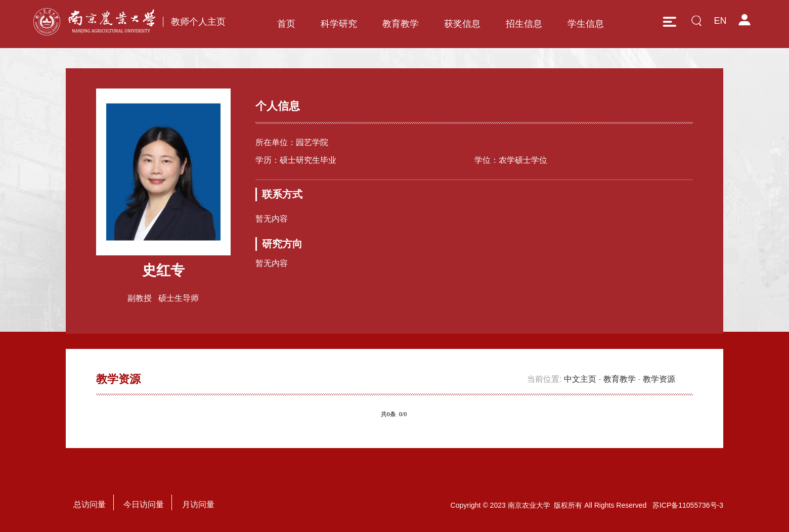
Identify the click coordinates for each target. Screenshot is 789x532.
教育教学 (401, 24)
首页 (286, 24)
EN (720, 21)
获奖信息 (462, 24)
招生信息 (524, 24)
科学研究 (339, 24)
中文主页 (580, 379)
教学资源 (659, 379)
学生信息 (586, 24)
